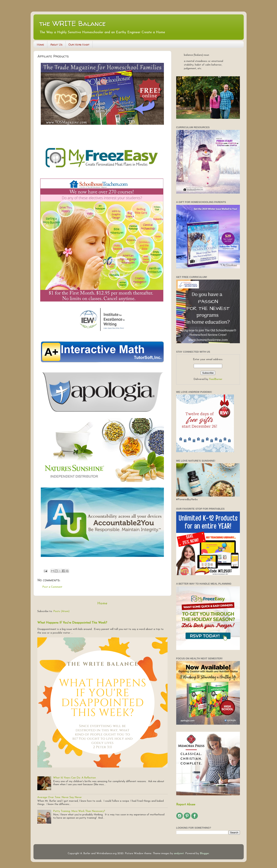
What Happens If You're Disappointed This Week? (72, 623)
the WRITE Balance (73, 23)
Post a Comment (52, 587)
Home (41, 44)
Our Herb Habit (79, 44)
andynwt (179, 853)
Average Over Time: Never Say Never (60, 797)
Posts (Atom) (61, 611)
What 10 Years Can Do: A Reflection (74, 778)
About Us (56, 44)
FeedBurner (216, 379)
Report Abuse (186, 805)
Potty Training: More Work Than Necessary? (79, 811)
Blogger (204, 853)
